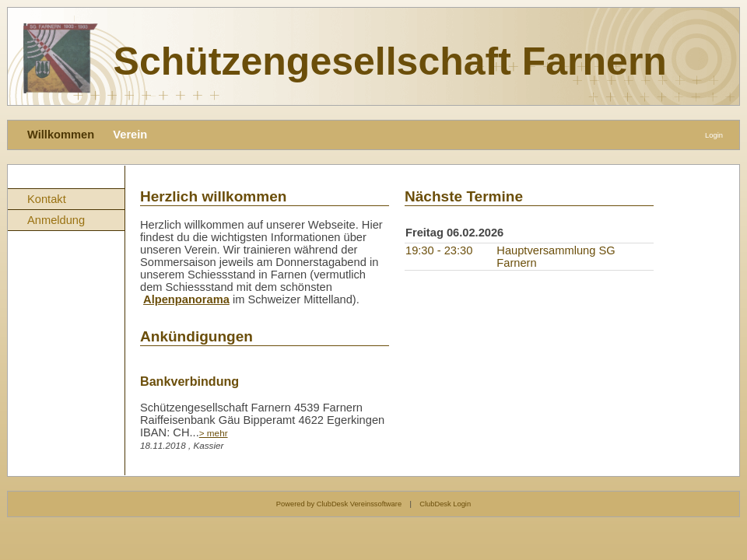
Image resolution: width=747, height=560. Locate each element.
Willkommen (61, 135)
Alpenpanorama (186, 299)
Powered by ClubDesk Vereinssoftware (339, 504)
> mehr (214, 433)
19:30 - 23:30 (439, 250)
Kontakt (47, 199)
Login (714, 135)
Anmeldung (56, 220)
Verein (130, 135)
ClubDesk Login (445, 504)
